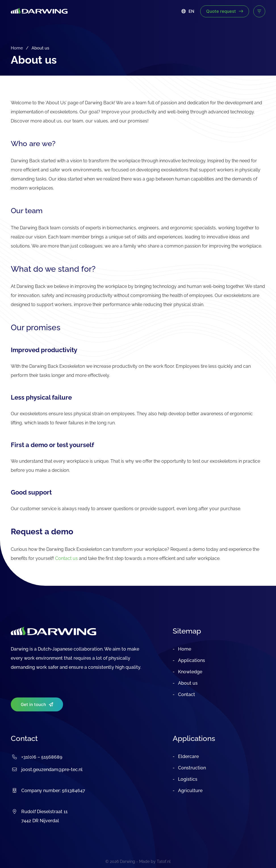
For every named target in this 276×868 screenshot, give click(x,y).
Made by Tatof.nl (155, 861)
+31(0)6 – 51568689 (42, 757)
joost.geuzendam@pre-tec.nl (52, 770)
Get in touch (37, 704)
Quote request (225, 11)
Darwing (127, 861)
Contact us (66, 558)
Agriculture (190, 791)
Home (17, 48)
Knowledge (190, 672)
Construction (191, 768)
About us (187, 683)
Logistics (187, 779)
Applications (191, 660)
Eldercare (188, 756)
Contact (186, 694)
